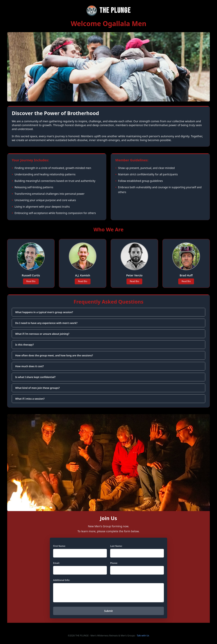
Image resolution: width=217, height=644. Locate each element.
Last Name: (116, 546)
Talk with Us (143, 636)
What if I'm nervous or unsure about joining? (42, 334)
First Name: (59, 546)
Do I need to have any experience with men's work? (46, 323)
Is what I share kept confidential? (35, 377)
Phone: (114, 563)
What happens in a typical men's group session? (44, 312)
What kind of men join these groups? (37, 388)
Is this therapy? (24, 345)
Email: (56, 563)
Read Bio (31, 281)
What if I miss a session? (30, 399)
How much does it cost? (29, 366)
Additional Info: (62, 580)
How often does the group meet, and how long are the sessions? (54, 355)
